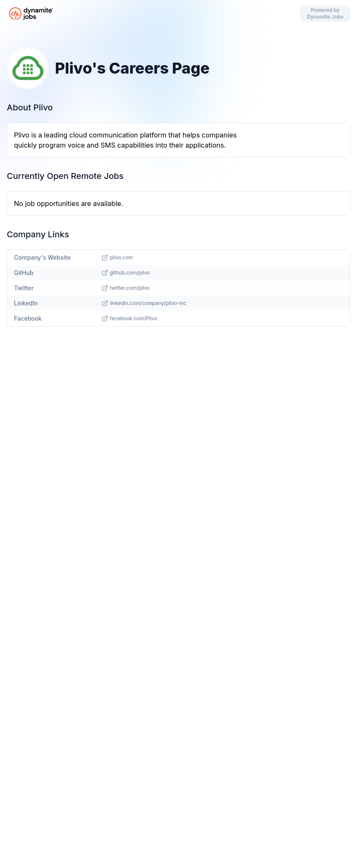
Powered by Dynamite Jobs (325, 13)
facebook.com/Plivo (130, 319)
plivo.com (117, 258)
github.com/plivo (126, 273)
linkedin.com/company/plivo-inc (144, 303)
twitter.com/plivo (126, 288)
